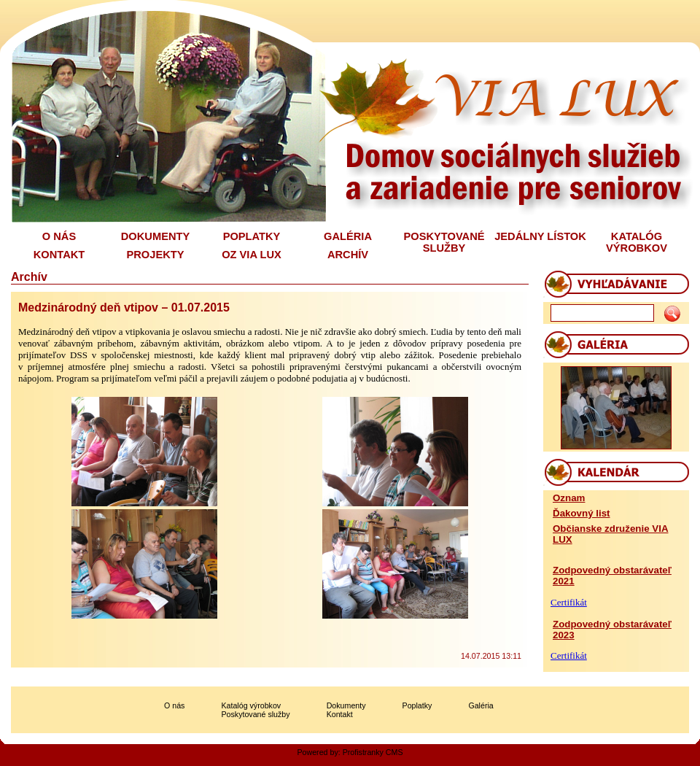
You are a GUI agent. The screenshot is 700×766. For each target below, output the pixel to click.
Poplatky (417, 705)
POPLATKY (252, 236)
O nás (174, 705)
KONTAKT (59, 255)
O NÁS (59, 236)
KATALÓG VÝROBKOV (637, 242)
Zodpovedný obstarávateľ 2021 (612, 576)
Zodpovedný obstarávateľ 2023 (612, 630)
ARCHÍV (348, 255)
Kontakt (340, 714)
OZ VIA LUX (252, 255)
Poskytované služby (255, 714)
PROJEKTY (156, 255)
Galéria (481, 705)
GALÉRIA (348, 236)
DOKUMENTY (155, 236)
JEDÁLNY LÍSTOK (540, 236)
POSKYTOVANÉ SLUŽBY (444, 242)
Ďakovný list (582, 513)
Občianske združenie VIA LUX (611, 534)
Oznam (569, 498)
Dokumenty (346, 705)
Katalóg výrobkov (251, 705)
